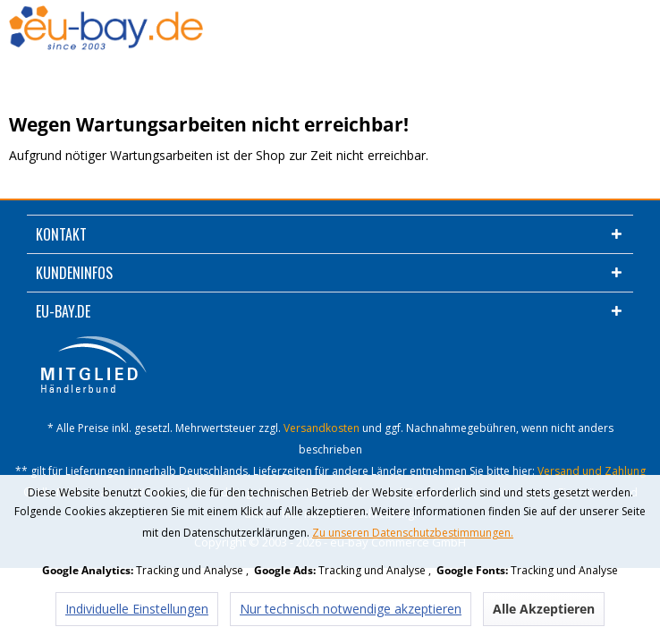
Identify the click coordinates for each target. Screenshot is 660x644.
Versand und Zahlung (592, 471)
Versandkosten (322, 428)
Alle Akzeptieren (544, 609)
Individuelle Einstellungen (137, 609)
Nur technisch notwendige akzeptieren (351, 609)
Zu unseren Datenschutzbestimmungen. (413, 533)
